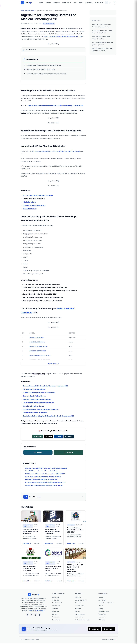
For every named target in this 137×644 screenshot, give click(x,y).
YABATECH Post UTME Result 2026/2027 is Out (41, 69)
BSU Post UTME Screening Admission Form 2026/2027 (41, 480)
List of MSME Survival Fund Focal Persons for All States (42, 471)
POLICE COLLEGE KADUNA (37, 342)
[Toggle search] (106, 3)
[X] (32, 615)
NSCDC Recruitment (30, 209)
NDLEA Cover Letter (30, 202)
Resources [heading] (79, 594)
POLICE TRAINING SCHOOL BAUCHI (40, 355)
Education (78, 597)
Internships (55, 609)
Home (41, 3)
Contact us (57, 3)
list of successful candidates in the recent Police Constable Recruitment (56, 151)
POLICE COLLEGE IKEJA (37, 337)
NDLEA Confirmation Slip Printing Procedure (38, 195)
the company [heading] (103, 594)
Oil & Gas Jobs (56, 620)
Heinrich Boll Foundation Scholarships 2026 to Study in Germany (44, 485)
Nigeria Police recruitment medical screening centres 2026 (63, 36)
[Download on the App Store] (109, 629)
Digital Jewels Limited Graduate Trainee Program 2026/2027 (43, 477)
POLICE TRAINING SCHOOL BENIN (40, 360)
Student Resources (104, 611)
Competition (79, 603)
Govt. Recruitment (57, 603)
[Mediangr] (34, 595)
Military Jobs (55, 611)
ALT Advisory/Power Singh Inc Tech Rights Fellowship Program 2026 (45, 482)
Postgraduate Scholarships (83, 620)
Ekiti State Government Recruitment (35, 413)
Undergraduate (79, 617)
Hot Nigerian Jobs (30, 11)
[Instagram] (35, 615)
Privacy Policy (102, 617)
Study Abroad (99, 3)
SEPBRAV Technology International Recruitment (39, 393)
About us (48, 3)
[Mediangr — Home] (26, 3)
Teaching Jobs (56, 617)
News (81, 3)
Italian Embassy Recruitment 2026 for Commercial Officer (44, 65)
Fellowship (78, 609)
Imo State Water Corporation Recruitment (37, 399)
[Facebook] (28, 615)
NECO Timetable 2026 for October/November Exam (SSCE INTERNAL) (46, 474)
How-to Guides (67, 3)
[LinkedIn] (39, 615)
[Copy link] (69, 436)
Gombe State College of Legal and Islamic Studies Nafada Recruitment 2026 (48, 416)
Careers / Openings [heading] (58, 594)
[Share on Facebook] (58, 436)
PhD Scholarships (80, 614)
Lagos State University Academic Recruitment (38, 403)
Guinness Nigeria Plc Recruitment (34, 396)
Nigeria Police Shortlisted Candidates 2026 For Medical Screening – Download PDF (55, 106)
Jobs (75, 3)
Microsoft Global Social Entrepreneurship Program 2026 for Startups (47, 74)
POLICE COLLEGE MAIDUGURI (38, 346)
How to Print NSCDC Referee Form (35, 205)
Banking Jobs (56, 597)
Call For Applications (81, 600)
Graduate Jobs (56, 606)
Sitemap (101, 609)
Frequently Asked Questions (106, 603)
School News (89, 3)
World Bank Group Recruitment (33, 406)
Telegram (38, 452)
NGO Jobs (55, 614)
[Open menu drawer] (110, 3)
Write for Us (102, 620)
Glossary (101, 606)
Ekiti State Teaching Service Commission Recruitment (41, 409)
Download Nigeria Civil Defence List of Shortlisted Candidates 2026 (46, 386)
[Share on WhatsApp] (38, 436)
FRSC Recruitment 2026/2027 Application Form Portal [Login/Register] (46, 468)
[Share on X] (49, 436)
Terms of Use (102, 614)
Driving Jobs (55, 600)
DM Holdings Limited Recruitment (34, 389)
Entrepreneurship (80, 606)
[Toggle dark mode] (114, 3)
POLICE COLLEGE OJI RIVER (38, 351)
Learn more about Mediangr (36, 611)
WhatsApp (68, 452)
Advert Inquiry (102, 600)
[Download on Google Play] (94, 629)
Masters (77, 611)
